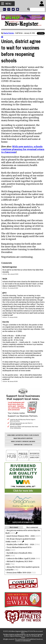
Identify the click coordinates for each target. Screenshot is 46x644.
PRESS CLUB (28, 435)
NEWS (13, 442)
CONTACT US (28, 445)
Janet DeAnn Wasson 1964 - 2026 (21, 536)
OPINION (25, 442)
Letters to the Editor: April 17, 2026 (21, 559)
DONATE (36, 435)
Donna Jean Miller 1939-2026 (19, 573)
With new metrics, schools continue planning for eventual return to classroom (23, 149)
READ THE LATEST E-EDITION (23, 438)
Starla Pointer (9, 33)
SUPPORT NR (18, 445)
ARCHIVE (32, 442)
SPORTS (19, 442)
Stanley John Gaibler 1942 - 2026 (20, 544)
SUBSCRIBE (11, 435)
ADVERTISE (20, 435)
